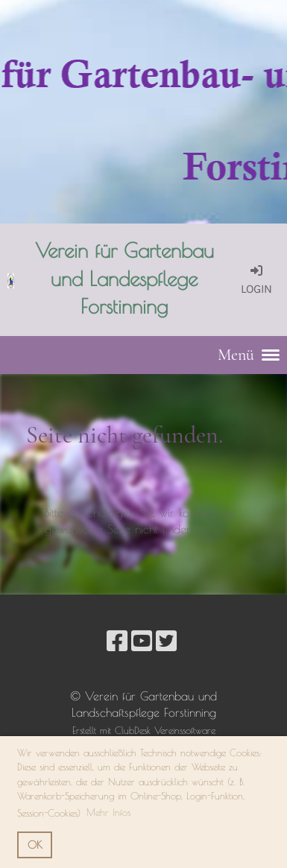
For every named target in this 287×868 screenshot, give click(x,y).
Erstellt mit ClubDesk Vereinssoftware (144, 731)
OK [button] (35, 845)
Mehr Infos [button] (108, 812)
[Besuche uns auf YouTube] (142, 641)
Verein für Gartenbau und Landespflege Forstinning (124, 278)
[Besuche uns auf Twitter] (166, 641)
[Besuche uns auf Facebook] (117, 641)
